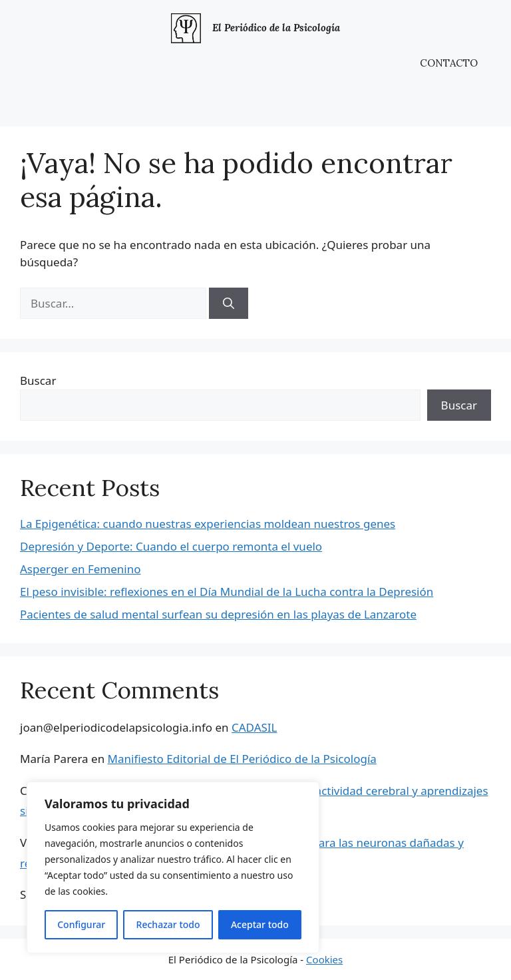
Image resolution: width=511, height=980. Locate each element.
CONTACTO (449, 63)
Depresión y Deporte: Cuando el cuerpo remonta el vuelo (171, 546)
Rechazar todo (168, 924)
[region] (173, 867)
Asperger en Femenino (80, 569)
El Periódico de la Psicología (276, 28)
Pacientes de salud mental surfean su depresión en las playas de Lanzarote (218, 614)
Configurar (81, 924)
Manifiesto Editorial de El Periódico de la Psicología (242, 759)
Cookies (324, 959)
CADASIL (255, 727)
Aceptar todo (260, 924)
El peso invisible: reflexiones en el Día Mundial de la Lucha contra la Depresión (227, 592)
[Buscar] (229, 304)
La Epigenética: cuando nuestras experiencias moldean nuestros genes (208, 524)
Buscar (38, 380)
